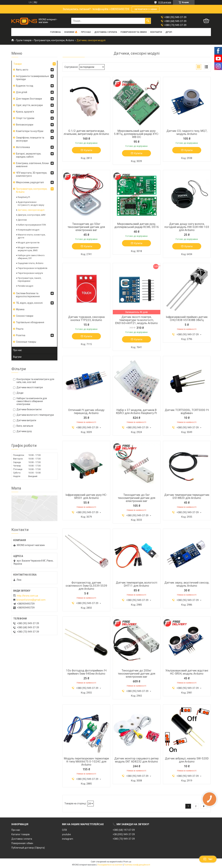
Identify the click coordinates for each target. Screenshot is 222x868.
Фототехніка (23, 147)
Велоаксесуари (25, 125)
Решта (20, 329)
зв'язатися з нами (146, 9)
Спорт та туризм (25, 118)
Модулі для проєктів (29, 243)
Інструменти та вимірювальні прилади (32, 78)
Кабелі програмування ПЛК (32, 225)
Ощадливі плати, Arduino (31, 263)
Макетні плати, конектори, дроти (32, 236)
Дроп (169, 32)
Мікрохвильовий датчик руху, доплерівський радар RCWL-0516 (137, 225)
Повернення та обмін (134, 32)
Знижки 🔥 (71, 32)
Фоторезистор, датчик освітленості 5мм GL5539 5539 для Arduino (86, 586)
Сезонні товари (25, 316)
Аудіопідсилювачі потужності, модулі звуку (31, 204)
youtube (66, 834)
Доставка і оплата (106, 32)
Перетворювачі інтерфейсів (33, 268)
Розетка (21, 335)
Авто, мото (22, 70)
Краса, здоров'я (25, 112)
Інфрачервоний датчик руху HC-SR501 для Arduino (86, 496)
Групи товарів (24, 40)
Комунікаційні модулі (29, 230)
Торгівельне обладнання (30, 322)
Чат (208, 859)
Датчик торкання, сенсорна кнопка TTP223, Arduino (86, 318)
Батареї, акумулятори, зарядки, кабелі (29, 155)
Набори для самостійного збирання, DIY (31, 257)
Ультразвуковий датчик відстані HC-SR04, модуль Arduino (187, 672)
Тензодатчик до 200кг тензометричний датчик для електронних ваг (137, 674)
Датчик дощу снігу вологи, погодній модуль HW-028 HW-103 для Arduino (187, 227)
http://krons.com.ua (27, 596)
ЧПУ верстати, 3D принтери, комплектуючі (32, 174)
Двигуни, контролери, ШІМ (32, 215)
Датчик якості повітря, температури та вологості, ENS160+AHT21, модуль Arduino (136, 320)
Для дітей (22, 92)
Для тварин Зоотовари (29, 99)
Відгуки (17, 357)
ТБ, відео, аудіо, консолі (29, 303)
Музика (20, 309)
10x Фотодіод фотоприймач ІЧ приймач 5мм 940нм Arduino (86, 672)
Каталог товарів (21, 834)
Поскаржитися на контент (110, 865)
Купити (88, 150)
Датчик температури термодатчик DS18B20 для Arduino (187, 496)
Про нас (86, 32)
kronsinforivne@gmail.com (31, 600)
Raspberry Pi (24, 197)
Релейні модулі (25, 286)
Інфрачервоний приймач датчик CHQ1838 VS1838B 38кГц (187, 318)
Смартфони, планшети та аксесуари (30, 139)
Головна (55, 32)
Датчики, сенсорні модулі (31, 210)
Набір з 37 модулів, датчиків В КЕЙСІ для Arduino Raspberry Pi (136, 411)
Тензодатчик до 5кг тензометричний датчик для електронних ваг (137, 498)
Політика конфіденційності (137, 865)
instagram (68, 839)
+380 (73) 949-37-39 (124, 839)
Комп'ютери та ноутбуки (30, 131)
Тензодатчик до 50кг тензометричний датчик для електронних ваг (86, 227)
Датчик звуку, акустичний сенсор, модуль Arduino (187, 584)
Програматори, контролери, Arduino (54, 40)
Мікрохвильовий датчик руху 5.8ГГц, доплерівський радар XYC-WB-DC (137, 134)
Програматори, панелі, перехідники (30, 279)
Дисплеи (22, 220)
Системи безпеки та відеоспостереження (28, 295)
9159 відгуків (165, 2)
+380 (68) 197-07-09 (124, 830)
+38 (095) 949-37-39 (124, 834)
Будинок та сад (25, 86)
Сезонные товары (26, 342)
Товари (18, 64)
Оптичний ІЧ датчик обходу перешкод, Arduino (86, 411)
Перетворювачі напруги (30, 273)
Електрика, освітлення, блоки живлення (32, 165)
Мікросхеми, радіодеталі (30, 182)
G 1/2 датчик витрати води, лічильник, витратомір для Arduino (86, 132)
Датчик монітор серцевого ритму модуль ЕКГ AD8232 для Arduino (136, 760)
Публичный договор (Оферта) (28, 848)
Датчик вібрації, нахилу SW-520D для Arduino (187, 760)
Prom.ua (127, 862)
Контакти (156, 32)
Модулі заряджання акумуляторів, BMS (28, 249)
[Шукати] (148, 21)
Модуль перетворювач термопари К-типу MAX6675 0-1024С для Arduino (86, 761)
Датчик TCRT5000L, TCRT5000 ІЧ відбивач (187, 411)
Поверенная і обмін (22, 843)
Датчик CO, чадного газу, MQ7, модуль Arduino (187, 132)
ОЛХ (64, 830)
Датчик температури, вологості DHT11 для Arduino (137, 584)
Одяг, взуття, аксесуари (29, 105)
